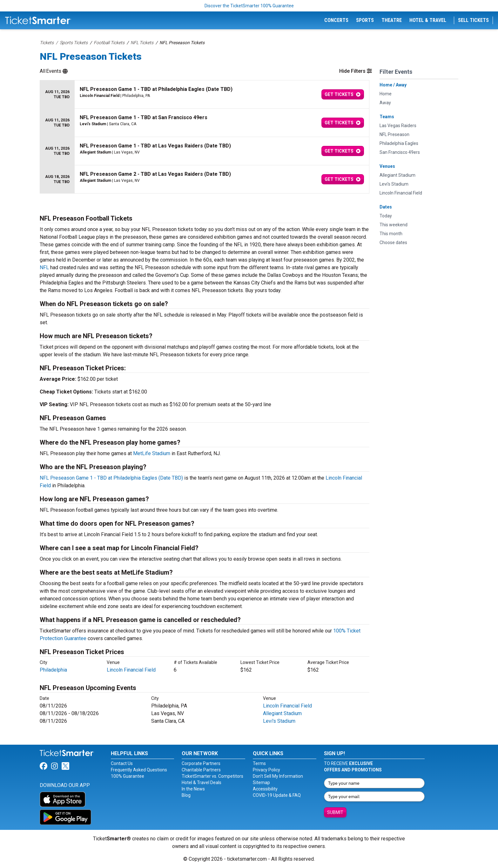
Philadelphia (53, 670)
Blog (186, 795)
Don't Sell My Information (278, 776)
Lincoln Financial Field (131, 670)
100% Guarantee (128, 776)
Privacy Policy (266, 770)
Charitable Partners (201, 770)
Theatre (392, 20)
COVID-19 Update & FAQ (277, 795)
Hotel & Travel (428, 20)
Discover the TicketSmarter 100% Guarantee (249, 6)
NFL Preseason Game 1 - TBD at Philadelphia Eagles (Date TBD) (111, 478)
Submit (335, 812)
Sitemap (261, 783)
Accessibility (265, 789)
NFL (44, 267)
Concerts (336, 20)
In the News (193, 789)
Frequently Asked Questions (139, 770)
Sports (365, 20)
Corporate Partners (201, 763)
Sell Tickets (473, 20)
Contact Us (122, 763)
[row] (205, 95)
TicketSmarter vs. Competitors (212, 776)
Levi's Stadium (279, 721)
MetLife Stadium (152, 453)
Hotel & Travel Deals (202, 783)
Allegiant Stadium (282, 713)
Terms (259, 763)
